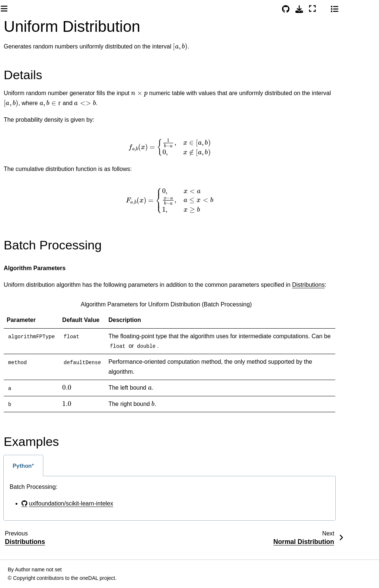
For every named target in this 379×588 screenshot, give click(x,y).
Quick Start (23, 187)
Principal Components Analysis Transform (44, 444)
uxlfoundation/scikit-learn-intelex (155, 513)
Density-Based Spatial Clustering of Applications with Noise (39, 338)
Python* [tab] (107, 475)
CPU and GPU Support (43, 253)
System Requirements (36, 144)
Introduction (24, 132)
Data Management (37, 276)
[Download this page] (331, 9)
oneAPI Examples (31, 199)
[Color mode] (355, 8)
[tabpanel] (227, 508)
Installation (22, 175)
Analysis (26, 288)
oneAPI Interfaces (31, 229)
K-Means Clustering (33, 305)
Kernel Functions (33, 510)
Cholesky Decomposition (39, 551)
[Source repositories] (318, 9)
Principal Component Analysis (35, 414)
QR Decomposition (39, 571)
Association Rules (35, 489)
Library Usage (32, 265)
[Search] (38, 103)
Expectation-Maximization (37, 530)
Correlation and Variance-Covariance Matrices (40, 381)
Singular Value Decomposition (39, 469)
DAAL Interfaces (30, 241)
